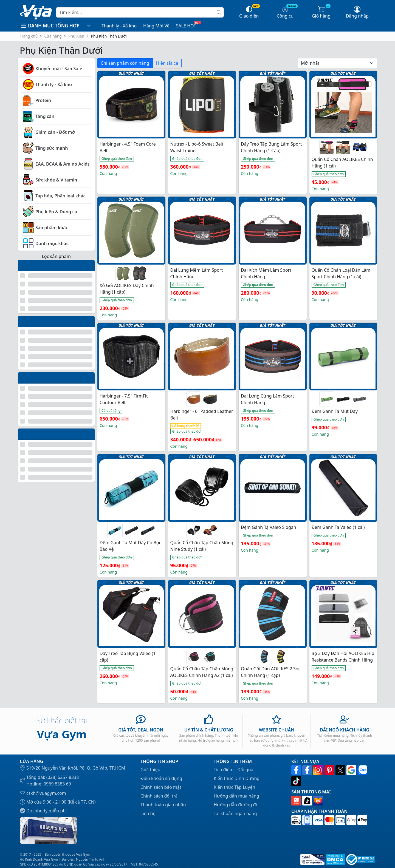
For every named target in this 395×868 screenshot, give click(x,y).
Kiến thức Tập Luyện (234, 787)
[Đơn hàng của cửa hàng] (337, 63)
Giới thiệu (150, 770)
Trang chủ (29, 36)
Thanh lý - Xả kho (119, 26)
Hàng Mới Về (156, 26)
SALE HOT (186, 26)
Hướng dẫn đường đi (235, 805)
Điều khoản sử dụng (161, 778)
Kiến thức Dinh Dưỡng (237, 778)
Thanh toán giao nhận (163, 805)
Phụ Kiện (76, 36)
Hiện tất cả (167, 63)
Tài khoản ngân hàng (235, 813)
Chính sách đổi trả (159, 796)
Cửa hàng (53, 36)
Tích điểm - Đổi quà (234, 770)
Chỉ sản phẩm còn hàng (125, 63)
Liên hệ (148, 813)
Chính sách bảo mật (161, 787)
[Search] (140, 12)
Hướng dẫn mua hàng (236, 796)
